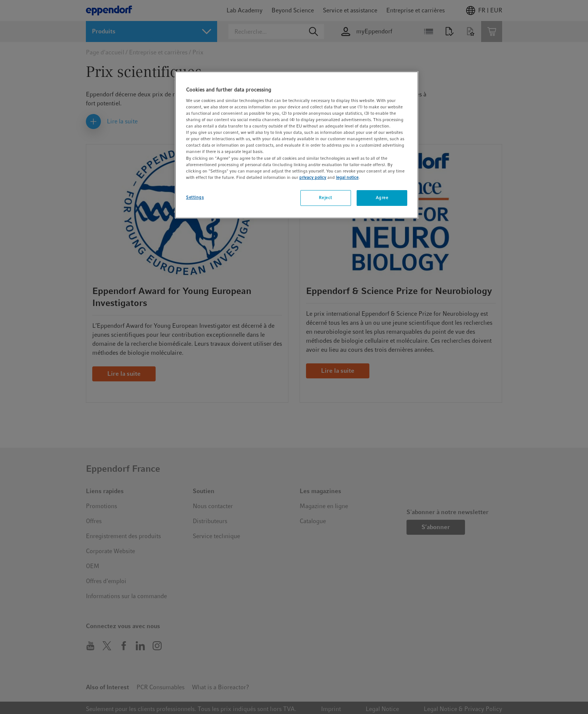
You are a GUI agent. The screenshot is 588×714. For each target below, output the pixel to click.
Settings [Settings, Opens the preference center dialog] (195, 197)
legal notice (347, 177)
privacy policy (313, 177)
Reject (325, 198)
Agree (382, 198)
